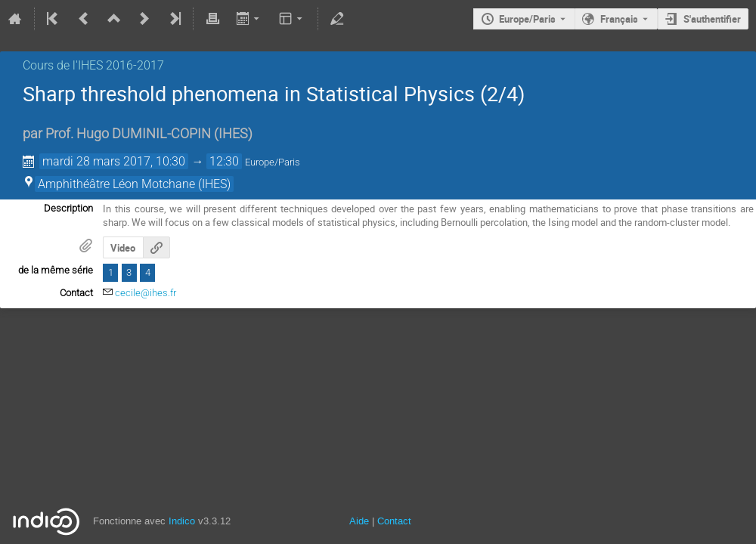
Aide (359, 521)
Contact (394, 521)
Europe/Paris (527, 19)
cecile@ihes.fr (146, 293)
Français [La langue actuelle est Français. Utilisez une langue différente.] (619, 19)
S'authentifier (712, 19)
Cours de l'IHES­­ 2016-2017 (93, 65)
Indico (182, 521)
